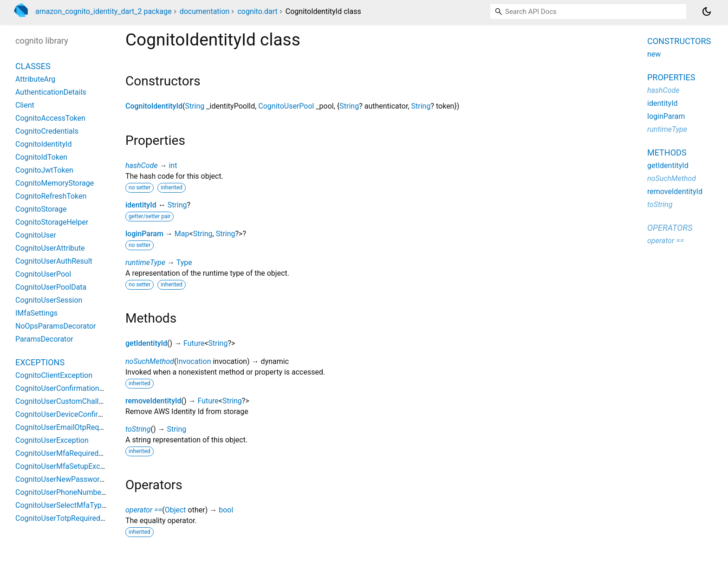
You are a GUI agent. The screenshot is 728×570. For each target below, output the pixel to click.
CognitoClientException (54, 375)
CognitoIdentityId (154, 106)
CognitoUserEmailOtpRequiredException (82, 427)
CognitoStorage (41, 209)
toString (138, 429)
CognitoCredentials (47, 131)
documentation (205, 11)
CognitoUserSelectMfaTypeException (77, 505)
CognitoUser (36, 235)
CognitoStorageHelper (52, 222)
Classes (33, 66)
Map (182, 234)
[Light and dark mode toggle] (707, 12)
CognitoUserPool (286, 106)
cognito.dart (257, 11)
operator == (144, 510)
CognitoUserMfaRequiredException (73, 453)
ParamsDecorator (44, 339)
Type (184, 262)
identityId (141, 205)
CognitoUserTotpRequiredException (74, 518)
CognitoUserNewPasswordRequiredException (90, 479)
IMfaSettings (36, 313)
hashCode (141, 165)
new (654, 54)
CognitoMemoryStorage (55, 183)
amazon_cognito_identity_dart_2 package (104, 11)
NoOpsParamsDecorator (56, 326)
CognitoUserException (52, 440)
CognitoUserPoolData (51, 287)
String (195, 106)
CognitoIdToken (41, 157)
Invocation (194, 361)
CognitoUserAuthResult (54, 261)
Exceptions (40, 362)
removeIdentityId (153, 401)
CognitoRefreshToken (51, 196)
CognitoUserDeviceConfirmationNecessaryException (102, 414)
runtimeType (145, 262)
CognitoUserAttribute (50, 248)
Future (194, 343)
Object (175, 510)
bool (226, 510)
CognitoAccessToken (50, 118)
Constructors (679, 41)
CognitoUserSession (49, 300)
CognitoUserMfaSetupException (68, 466)
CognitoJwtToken (44, 170)
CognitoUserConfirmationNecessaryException (91, 388)
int (173, 165)
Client (25, 105)
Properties (671, 77)
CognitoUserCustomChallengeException (81, 401)
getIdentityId (146, 343)
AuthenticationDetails (51, 92)
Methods (667, 152)
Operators (670, 228)
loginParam (144, 234)
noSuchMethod (150, 361)
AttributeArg (35, 79)
